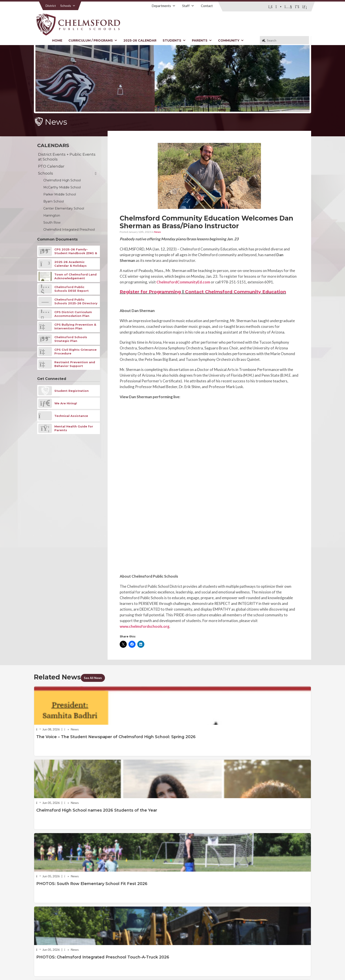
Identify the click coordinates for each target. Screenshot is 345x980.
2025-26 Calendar (140, 40)
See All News (96, 677)
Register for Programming (150, 292)
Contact (207, 6)
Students (174, 40)
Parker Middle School (60, 194)
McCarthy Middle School (62, 187)
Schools (68, 6)
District (51, 6)
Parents (202, 40)
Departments (164, 6)
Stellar (287, 966)
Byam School (54, 201)
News (157, 232)
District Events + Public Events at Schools (67, 157)
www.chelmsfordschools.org (145, 626)
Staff (188, 6)
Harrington (52, 215)
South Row (52, 223)
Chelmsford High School (62, 180)
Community (231, 40)
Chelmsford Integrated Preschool (69, 230)
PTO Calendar (51, 166)
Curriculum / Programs (93, 40)
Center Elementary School (64, 208)
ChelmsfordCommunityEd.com (183, 282)
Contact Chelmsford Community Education (236, 292)
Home (57, 40)
